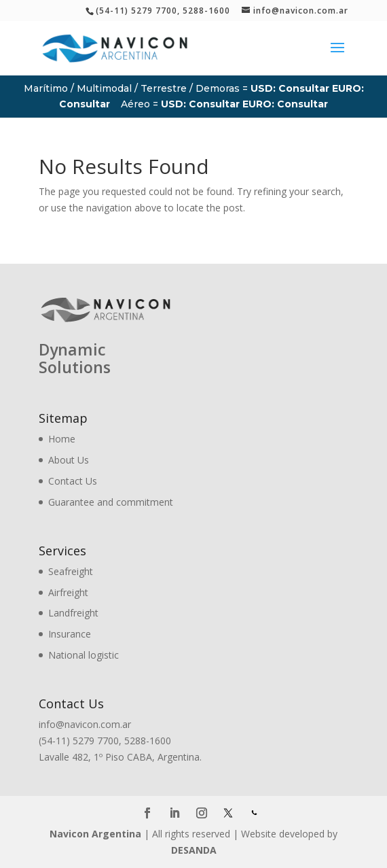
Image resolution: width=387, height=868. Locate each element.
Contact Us (73, 481)
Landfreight (73, 613)
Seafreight (71, 571)
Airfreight (68, 592)
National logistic (84, 655)
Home (62, 439)
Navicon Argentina (95, 834)
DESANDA (194, 850)
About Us (69, 460)
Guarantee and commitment (111, 502)
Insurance (70, 634)
